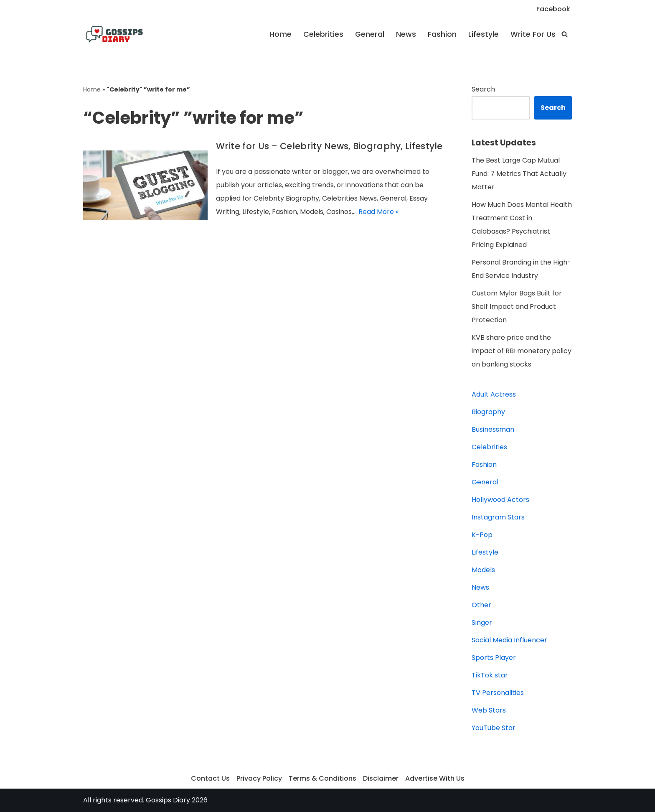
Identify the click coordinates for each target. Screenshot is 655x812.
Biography (488, 412)
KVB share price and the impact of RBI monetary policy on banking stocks (522, 351)
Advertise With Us (435, 778)
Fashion (442, 34)
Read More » (378, 212)
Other (481, 605)
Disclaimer (381, 778)
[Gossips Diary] (114, 34)
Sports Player (494, 658)
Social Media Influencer (509, 640)
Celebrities (323, 34)
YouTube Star (494, 728)
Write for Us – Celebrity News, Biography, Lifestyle (329, 146)
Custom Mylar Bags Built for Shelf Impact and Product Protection (517, 307)
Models (483, 570)
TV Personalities (498, 693)
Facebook (553, 9)
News (406, 34)
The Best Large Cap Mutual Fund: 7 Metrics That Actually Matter (519, 174)
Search (483, 89)
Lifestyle (484, 34)
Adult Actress (494, 394)
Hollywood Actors (500, 500)
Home (281, 34)
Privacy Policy (259, 778)
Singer (482, 622)
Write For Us (533, 34)
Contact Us (210, 778)
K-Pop (482, 535)
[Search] (565, 34)
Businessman (493, 429)
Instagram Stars (498, 517)
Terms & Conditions (322, 778)
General (370, 34)
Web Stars (489, 710)
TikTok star (490, 675)
